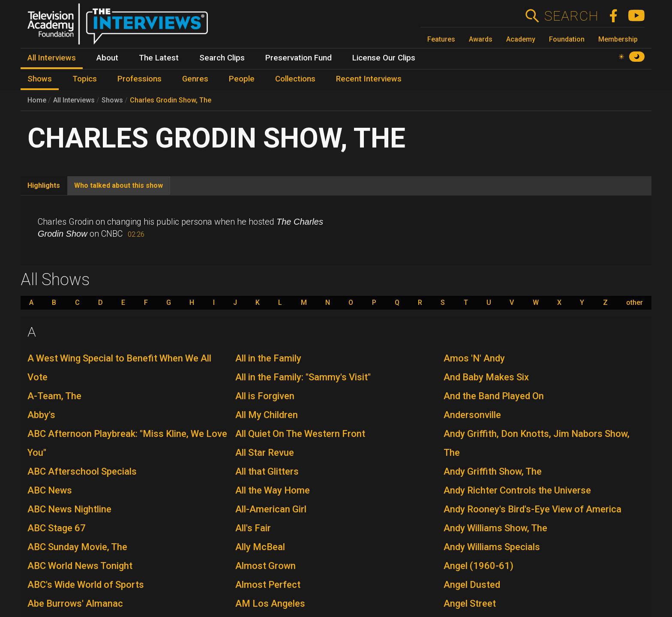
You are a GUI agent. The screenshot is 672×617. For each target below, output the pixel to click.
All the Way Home (273, 490)
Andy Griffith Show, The (493, 471)
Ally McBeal (260, 547)
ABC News (50, 490)
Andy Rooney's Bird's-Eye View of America (532, 509)
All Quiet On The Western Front (300, 434)
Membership (618, 39)
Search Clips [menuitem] (222, 58)
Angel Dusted (472, 585)
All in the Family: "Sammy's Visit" (303, 377)
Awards (481, 39)
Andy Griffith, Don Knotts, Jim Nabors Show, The (537, 443)
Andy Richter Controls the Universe (517, 490)
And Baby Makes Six (486, 377)
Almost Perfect (268, 585)
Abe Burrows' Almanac (75, 603)
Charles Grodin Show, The (171, 100)
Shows (112, 100)
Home (37, 100)
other (634, 303)
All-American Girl (271, 509)
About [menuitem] (107, 58)
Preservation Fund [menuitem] (298, 58)
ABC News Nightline (69, 509)
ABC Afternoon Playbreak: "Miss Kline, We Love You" (127, 443)
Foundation (567, 39)
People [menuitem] (242, 79)
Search (571, 16)
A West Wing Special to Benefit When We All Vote (119, 368)
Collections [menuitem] (295, 79)
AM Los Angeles (270, 603)
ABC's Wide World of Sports (86, 585)
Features (441, 39)
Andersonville (472, 415)
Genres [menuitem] (195, 79)
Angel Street (470, 603)
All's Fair (253, 528)
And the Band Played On (494, 396)
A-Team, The (54, 396)
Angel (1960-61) (478, 566)
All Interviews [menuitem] (52, 58)
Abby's (41, 415)
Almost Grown (265, 566)
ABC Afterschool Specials (82, 471)
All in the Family (268, 358)
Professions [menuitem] (139, 79)
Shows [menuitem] (40, 79)
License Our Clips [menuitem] (384, 58)
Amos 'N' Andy (474, 358)
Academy (521, 39)
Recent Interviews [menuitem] (369, 79)
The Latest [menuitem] (159, 58)
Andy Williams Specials (492, 547)
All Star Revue (265, 453)
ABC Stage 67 (57, 528)
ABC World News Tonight (80, 566)
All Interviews (74, 100)
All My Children (267, 415)
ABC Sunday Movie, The (77, 547)
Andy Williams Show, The (495, 528)
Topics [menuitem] (85, 79)
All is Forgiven (265, 396)
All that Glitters (267, 471)
